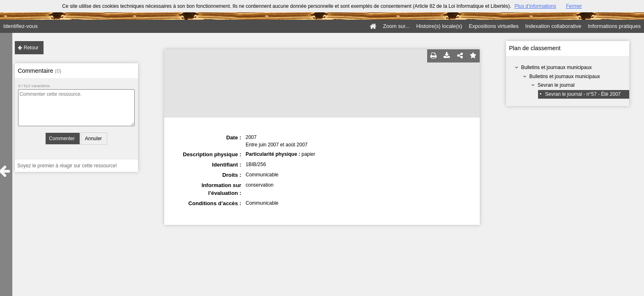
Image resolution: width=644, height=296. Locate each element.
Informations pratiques (614, 26)
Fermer (574, 6)
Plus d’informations (535, 6)
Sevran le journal (556, 85)
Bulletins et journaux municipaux (557, 67)
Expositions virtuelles (493, 26)
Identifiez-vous (21, 26)
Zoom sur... (396, 26)
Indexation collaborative (553, 26)
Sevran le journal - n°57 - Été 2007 (583, 94)
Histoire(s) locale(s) (439, 26)
